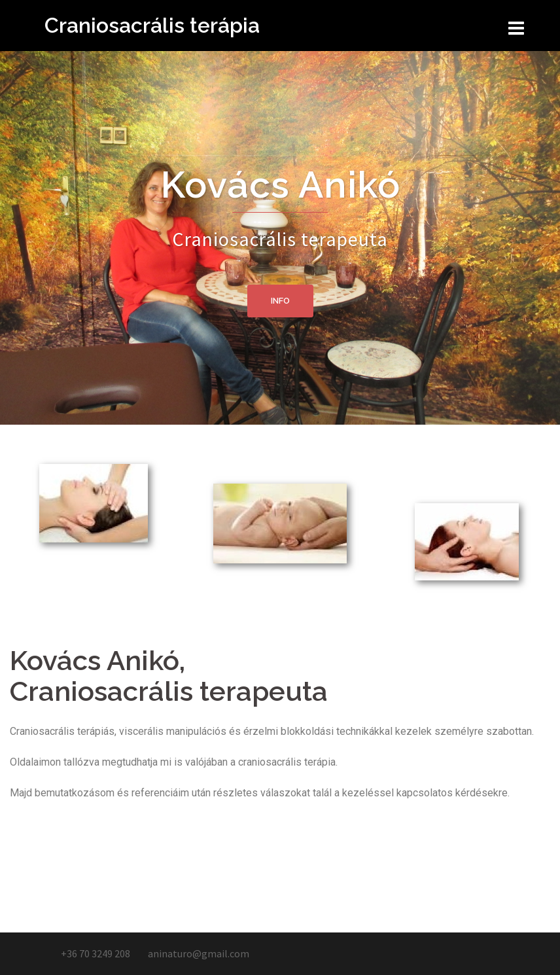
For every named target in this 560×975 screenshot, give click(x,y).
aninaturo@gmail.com (199, 953)
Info (280, 301)
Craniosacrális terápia (152, 25)
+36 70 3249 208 (95, 953)
